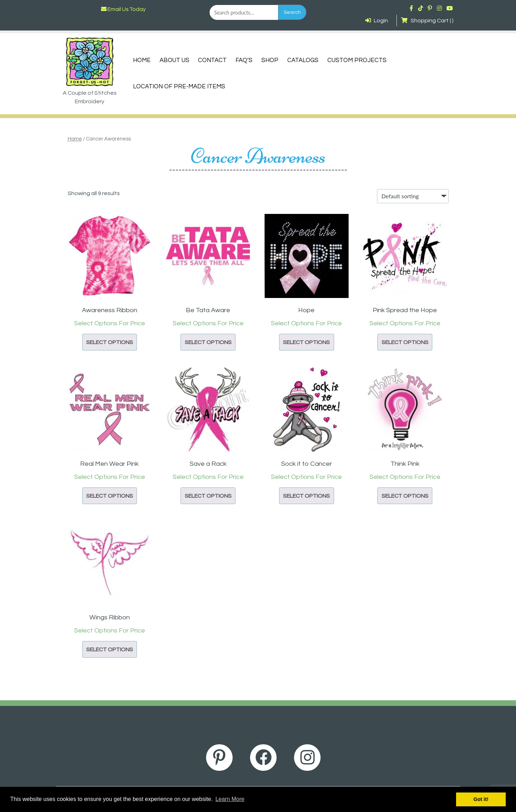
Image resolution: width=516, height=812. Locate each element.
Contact (212, 60)
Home (142, 60)
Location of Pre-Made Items (179, 87)
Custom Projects (357, 60)
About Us (174, 60)
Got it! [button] (481, 799)
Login (377, 21)
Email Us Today (123, 9)
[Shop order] (413, 196)
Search (292, 12)
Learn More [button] (230, 799)
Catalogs (303, 60)
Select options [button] (110, 342)
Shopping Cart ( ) (427, 21)
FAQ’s (244, 60)
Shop (270, 60)
